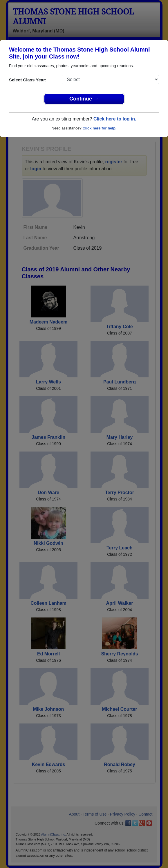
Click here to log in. (115, 119)
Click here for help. (99, 128)
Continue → (84, 99)
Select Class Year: (28, 80)
